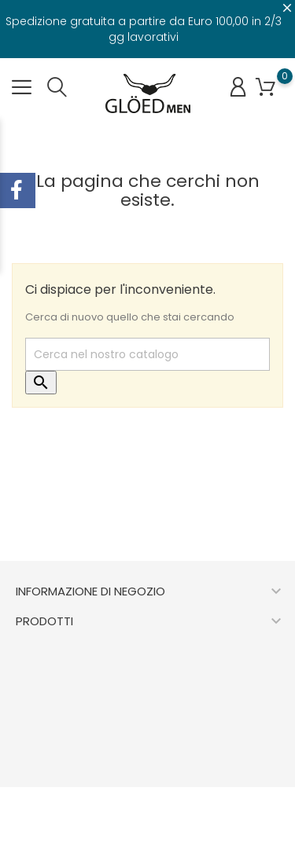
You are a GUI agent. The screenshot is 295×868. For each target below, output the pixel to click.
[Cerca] (147, 354)
